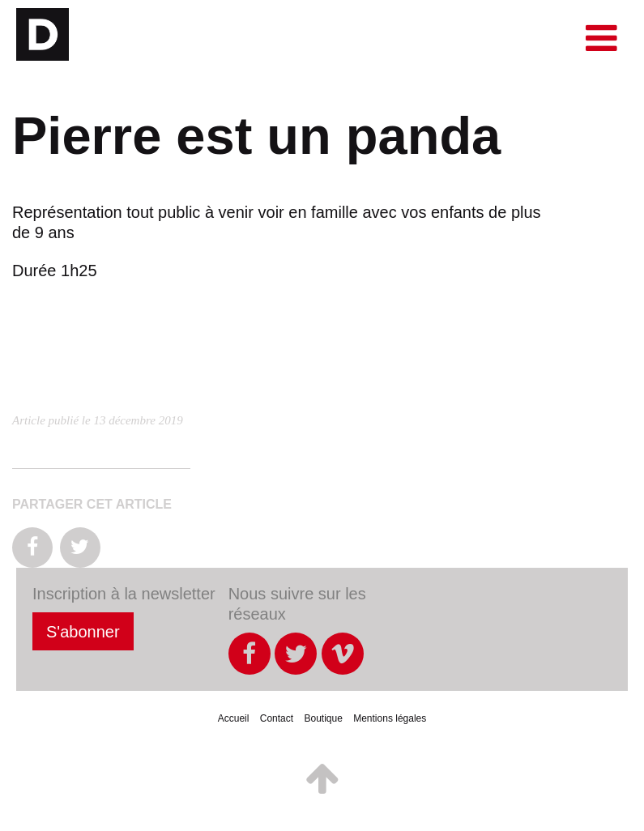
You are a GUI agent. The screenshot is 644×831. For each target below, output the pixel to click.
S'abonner (83, 632)
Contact (277, 718)
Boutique (323, 718)
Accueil (234, 718)
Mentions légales (390, 718)
